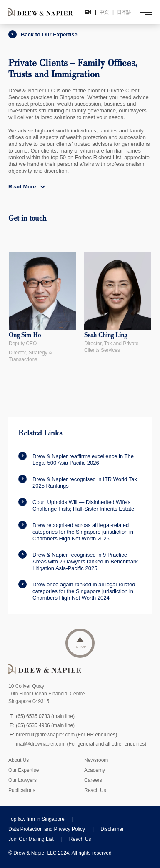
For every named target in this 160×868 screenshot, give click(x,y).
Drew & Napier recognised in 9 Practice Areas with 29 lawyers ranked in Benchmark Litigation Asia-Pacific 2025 (78, 561)
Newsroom (96, 760)
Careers (93, 780)
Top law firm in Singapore (36, 819)
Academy (95, 770)
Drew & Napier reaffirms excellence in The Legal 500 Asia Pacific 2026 (76, 459)
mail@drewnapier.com (41, 744)
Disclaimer (112, 829)
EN (88, 12)
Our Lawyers (22, 780)
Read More (27, 187)
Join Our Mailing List (31, 839)
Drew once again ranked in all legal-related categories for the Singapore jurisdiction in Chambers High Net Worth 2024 (77, 591)
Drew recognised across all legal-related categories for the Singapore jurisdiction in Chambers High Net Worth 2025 (76, 531)
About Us (19, 760)
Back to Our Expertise (43, 34)
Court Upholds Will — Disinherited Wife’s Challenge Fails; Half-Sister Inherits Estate (76, 505)
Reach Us (95, 790)
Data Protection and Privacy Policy (47, 829)
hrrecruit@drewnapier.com (45, 735)
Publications (22, 790)
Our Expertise (24, 770)
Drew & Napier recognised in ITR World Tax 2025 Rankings (78, 482)
